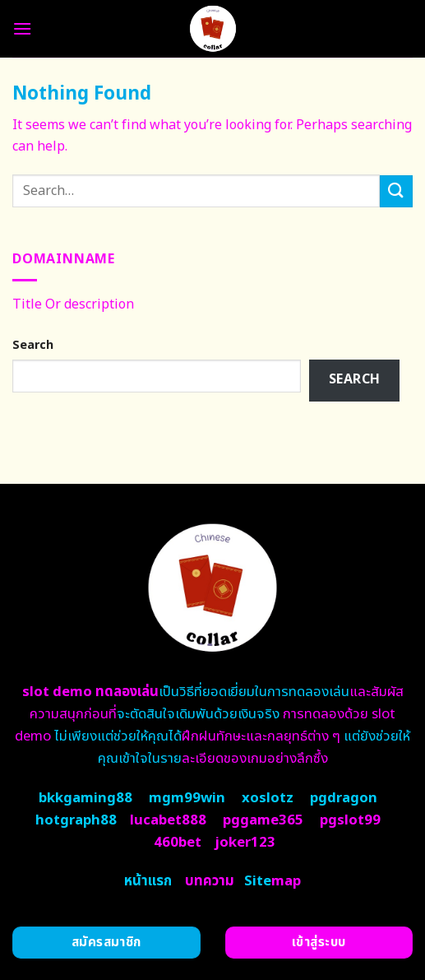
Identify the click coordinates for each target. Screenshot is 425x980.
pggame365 (263, 820)
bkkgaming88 (85, 798)
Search (33, 345)
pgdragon (344, 798)
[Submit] (396, 191)
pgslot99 (350, 820)
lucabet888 (168, 820)
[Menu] (22, 28)
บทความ (210, 881)
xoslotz (268, 798)
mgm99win (187, 798)
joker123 (245, 843)
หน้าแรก (148, 881)
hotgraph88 (76, 820)
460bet (178, 843)
